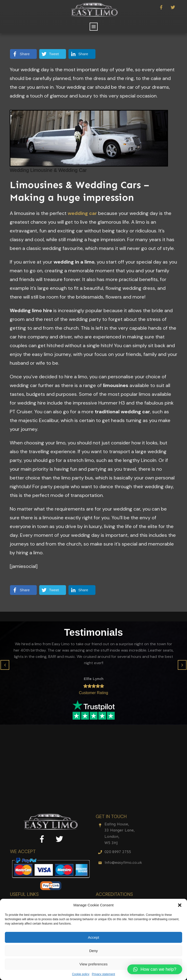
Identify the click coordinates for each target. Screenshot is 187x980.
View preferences (93, 964)
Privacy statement (103, 974)
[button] (180, 905)
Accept (93, 937)
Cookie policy (81, 974)
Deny (93, 951)
